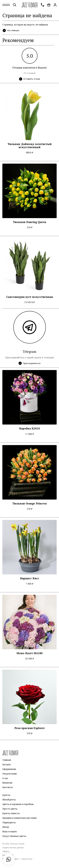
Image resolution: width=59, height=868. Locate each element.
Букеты (6, 795)
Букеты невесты (11, 813)
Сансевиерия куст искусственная (30, 297)
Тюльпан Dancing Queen (29, 222)
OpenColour (27, 859)
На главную (11, 30)
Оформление (9, 769)
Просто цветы (10, 809)
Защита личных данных (13, 847)
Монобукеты (9, 800)
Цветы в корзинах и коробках (18, 804)
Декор (6, 827)
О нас (5, 778)
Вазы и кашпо (10, 832)
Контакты (8, 787)
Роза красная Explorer (30, 728)
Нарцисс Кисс (30, 578)
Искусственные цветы (14, 836)
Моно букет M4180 (29, 653)
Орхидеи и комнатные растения (19, 818)
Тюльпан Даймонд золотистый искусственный (30, 146)
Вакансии (7, 783)
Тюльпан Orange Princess (29, 503)
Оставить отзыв (29, 79)
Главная (7, 760)
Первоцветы (9, 823)
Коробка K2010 (29, 428)
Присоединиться (29, 363)
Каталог (7, 765)
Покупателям (10, 774)
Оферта (6, 851)
